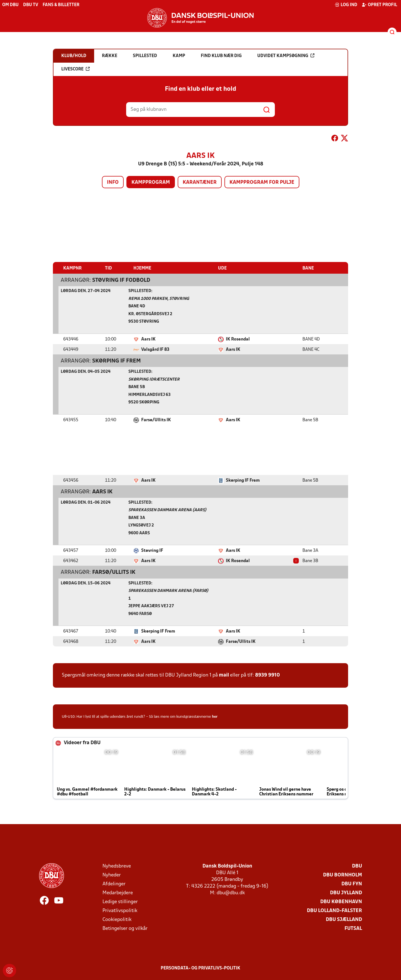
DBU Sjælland (344, 919)
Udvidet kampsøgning (286, 56)
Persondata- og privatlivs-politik (200, 968)
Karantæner (200, 182)
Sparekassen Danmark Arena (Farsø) (168, 591)
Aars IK (148, 339)
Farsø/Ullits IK (156, 420)
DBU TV (31, 5)
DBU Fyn (352, 884)
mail (224, 675)
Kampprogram (151, 182)
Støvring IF (152, 550)
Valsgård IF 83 (155, 349)
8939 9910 (267, 675)
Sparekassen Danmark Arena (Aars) (167, 510)
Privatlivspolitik (120, 911)
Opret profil (379, 5)
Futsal (353, 928)
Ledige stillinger (120, 902)
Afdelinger (114, 884)
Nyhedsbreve (117, 866)
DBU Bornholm (343, 875)
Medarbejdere (118, 893)
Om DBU (10, 5)
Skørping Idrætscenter (154, 379)
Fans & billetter (61, 5)
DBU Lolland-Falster (334, 911)
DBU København (341, 902)
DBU (357, 866)
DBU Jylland (346, 893)
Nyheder (112, 875)
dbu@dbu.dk (231, 893)
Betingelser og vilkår (125, 928)
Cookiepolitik (117, 919)
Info (113, 182)
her (215, 716)
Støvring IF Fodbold (121, 280)
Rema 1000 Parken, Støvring (159, 299)
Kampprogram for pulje (262, 182)
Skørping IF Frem (117, 361)
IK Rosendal (238, 339)
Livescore (75, 69)
